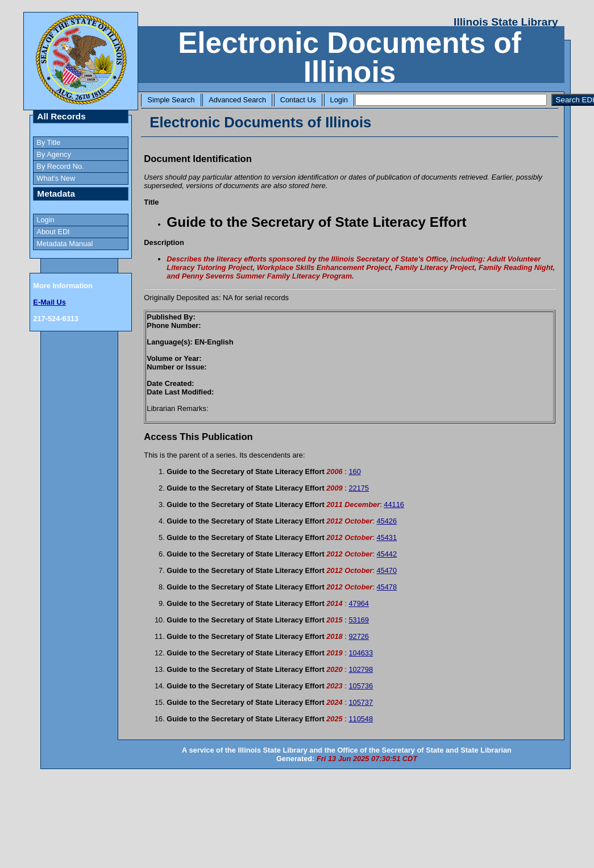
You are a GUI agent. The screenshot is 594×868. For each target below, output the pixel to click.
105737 (361, 702)
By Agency (53, 154)
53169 (359, 620)
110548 (361, 719)
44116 (394, 504)
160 (354, 472)
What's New (56, 178)
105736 (361, 686)
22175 (359, 488)
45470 (387, 570)
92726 (359, 636)
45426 (387, 521)
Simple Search (171, 100)
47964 (359, 603)
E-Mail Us (49, 302)
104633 (361, 653)
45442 (387, 554)
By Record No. (60, 166)
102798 (361, 669)
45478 (387, 587)
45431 (387, 537)
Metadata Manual (65, 244)
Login (339, 100)
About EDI (53, 232)
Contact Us (298, 100)
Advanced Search (237, 100)
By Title (48, 142)
